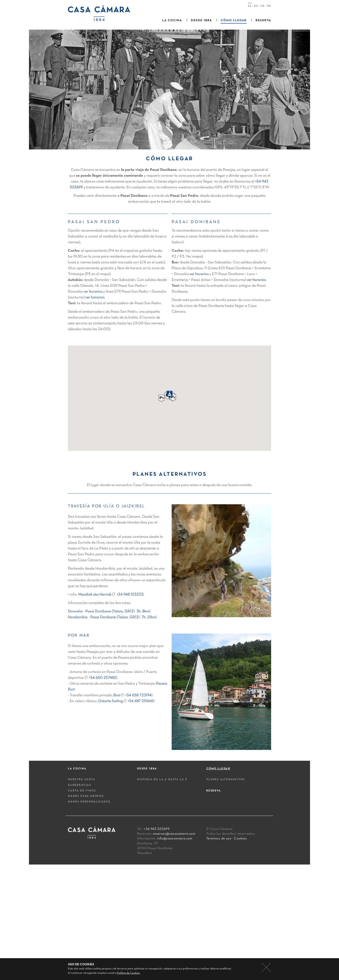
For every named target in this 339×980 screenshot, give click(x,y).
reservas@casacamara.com (174, 834)
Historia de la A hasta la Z (162, 780)
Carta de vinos (82, 791)
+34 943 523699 (157, 829)
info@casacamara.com (175, 839)
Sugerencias (80, 785)
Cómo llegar (234, 20)
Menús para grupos (86, 796)
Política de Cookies (128, 973)
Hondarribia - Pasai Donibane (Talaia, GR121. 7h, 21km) (112, 617)
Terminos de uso (219, 839)
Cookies (240, 839)
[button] (173, 398)
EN (269, 6)
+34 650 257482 (103, 678)
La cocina (172, 20)
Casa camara (101, 13)
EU (256, 6)
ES (250, 6)
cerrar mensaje (266, 967)
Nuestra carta (82, 780)
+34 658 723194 (138, 695)
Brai (117, 695)
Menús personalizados (89, 802)
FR (263, 6)
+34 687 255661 (141, 701)
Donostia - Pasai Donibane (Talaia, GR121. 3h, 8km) (109, 611)
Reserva (263, 20)
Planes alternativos (226, 780)
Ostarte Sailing (110, 701)
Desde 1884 (201, 20)
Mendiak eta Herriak (95, 595)
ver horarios (93, 292)
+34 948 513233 (130, 595)
